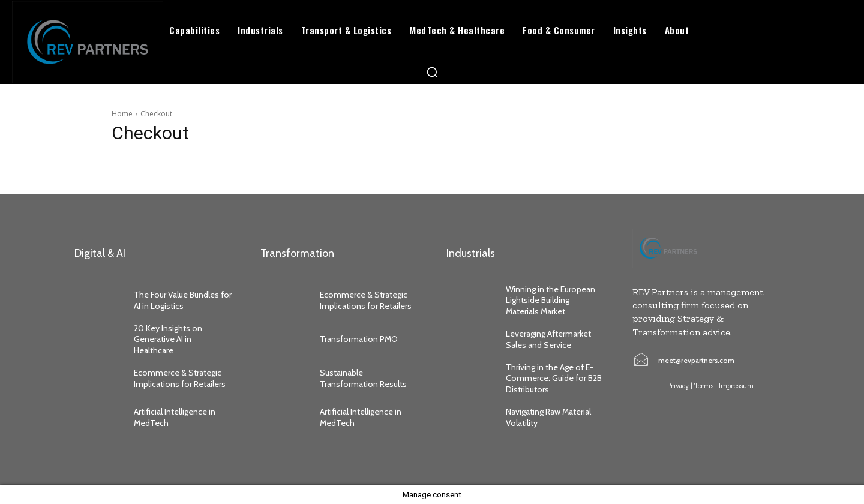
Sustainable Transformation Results (363, 378)
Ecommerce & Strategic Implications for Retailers (181, 378)
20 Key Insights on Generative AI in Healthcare (168, 339)
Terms (704, 386)
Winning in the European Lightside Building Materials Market (550, 300)
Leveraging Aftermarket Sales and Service (548, 339)
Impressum (736, 386)
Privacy (678, 386)
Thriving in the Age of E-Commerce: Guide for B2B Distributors (554, 378)
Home (122, 114)
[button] (432, 72)
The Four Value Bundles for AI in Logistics (183, 300)
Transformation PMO (359, 339)
